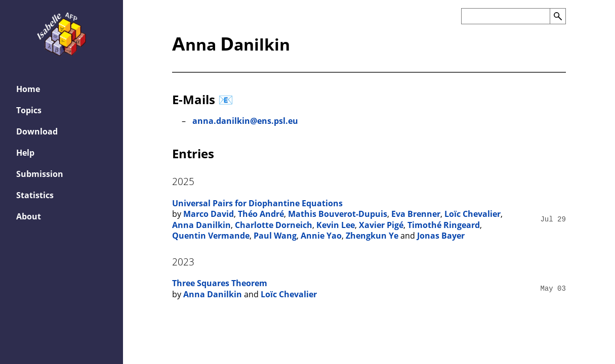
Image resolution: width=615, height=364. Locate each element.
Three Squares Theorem (220, 283)
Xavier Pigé (381, 225)
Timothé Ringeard (444, 225)
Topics (29, 110)
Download (37, 131)
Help (25, 153)
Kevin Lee (336, 225)
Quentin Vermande (211, 236)
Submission (40, 174)
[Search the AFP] (505, 16)
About (29, 216)
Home (28, 89)
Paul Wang (275, 236)
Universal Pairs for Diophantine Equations (257, 203)
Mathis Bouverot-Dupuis (338, 214)
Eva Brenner (416, 214)
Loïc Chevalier (473, 214)
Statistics (35, 195)
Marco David (209, 214)
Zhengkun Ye (372, 236)
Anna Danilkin (201, 225)
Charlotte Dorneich (274, 225)
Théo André (261, 214)
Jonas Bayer (441, 236)
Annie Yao (321, 236)
